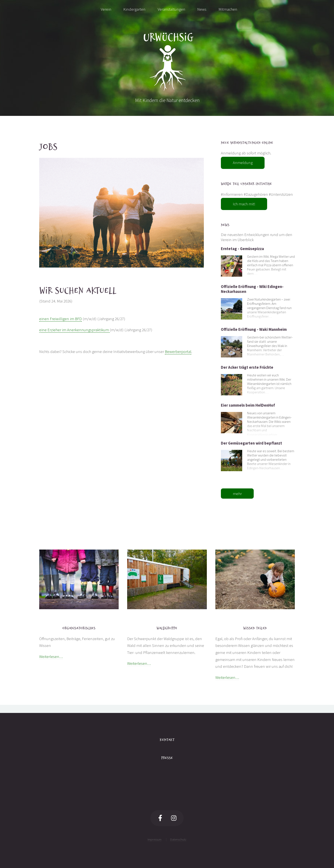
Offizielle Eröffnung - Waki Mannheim (254, 329)
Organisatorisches (79, 628)
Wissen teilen (255, 628)
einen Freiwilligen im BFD (60, 319)
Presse (167, 758)
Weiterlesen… (51, 657)
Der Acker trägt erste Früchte (247, 367)
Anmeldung (243, 163)
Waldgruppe (167, 628)
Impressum (155, 839)
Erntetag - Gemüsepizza (242, 249)
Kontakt (167, 740)
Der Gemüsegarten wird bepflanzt (251, 443)
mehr (237, 494)
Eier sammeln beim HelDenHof (248, 405)
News (225, 225)
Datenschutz (178, 839)
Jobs (48, 147)
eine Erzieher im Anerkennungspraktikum (74, 330)
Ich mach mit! (244, 204)
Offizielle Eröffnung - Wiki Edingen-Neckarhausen (252, 289)
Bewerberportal (178, 352)
